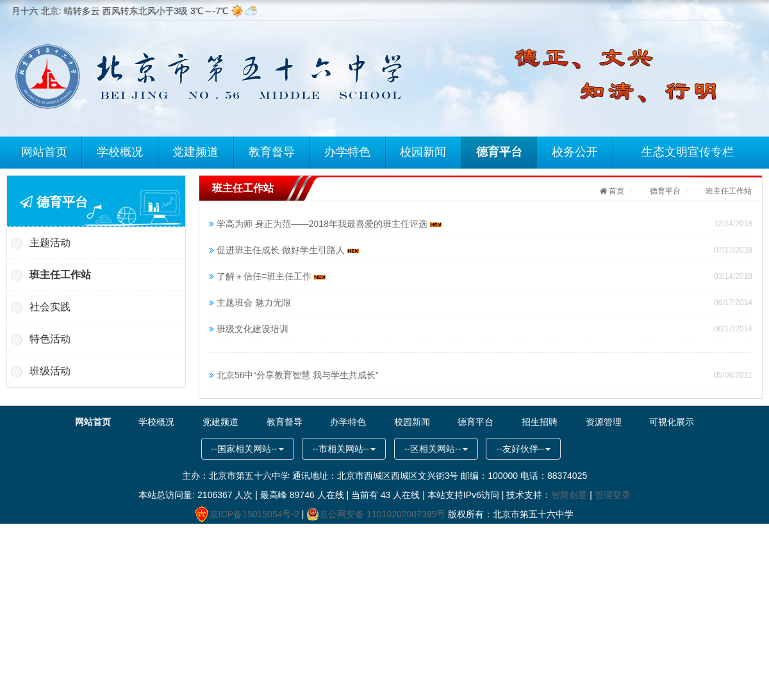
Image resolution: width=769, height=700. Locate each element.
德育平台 (500, 151)
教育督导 (272, 151)
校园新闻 (424, 151)
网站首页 (45, 151)
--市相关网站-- (344, 449)
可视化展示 (660, 422)
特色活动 (50, 339)
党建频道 (197, 151)
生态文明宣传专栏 (689, 151)
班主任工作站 (60, 275)
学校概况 (120, 151)
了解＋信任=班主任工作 (271, 276)
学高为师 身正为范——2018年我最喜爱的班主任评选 (329, 224)
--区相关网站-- (436, 449)
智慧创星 (569, 495)
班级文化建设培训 (252, 329)
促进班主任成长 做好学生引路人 (288, 250)
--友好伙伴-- (523, 449)
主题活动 (50, 243)
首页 (616, 191)
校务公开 (576, 151)
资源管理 (594, 422)
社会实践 (50, 307)
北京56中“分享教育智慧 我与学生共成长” (298, 375)
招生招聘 (533, 422)
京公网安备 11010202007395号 (376, 514)
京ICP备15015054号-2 (247, 514)
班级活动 (50, 371)
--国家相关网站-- (248, 449)
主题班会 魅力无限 (254, 303)
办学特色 (349, 151)
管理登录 (613, 495)
